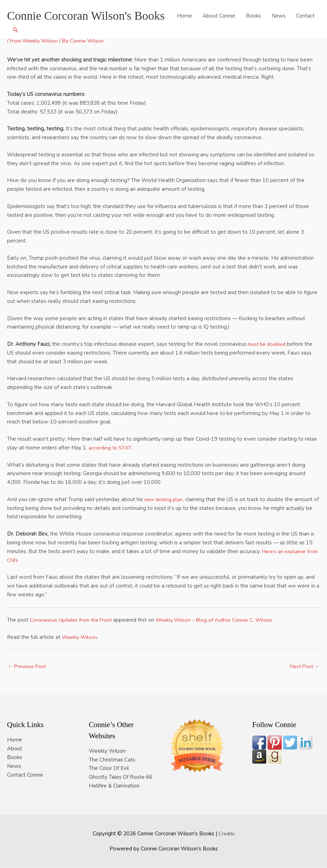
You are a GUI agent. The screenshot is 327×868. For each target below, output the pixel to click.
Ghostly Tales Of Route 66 (121, 777)
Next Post (304, 666)
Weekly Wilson (80, 637)
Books (236, 31)
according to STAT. (111, 448)
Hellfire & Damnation (114, 786)
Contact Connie (25, 775)
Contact (288, 31)
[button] (311, 31)
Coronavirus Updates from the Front (73, 620)
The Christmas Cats (112, 760)
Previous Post (28, 666)
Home (167, 31)
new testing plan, (165, 499)
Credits (226, 834)
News (261, 31)
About (15, 749)
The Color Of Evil (109, 769)
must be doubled (268, 344)
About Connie (201, 31)
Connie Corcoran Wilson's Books (89, 12)
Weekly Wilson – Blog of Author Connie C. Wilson (220, 620)
